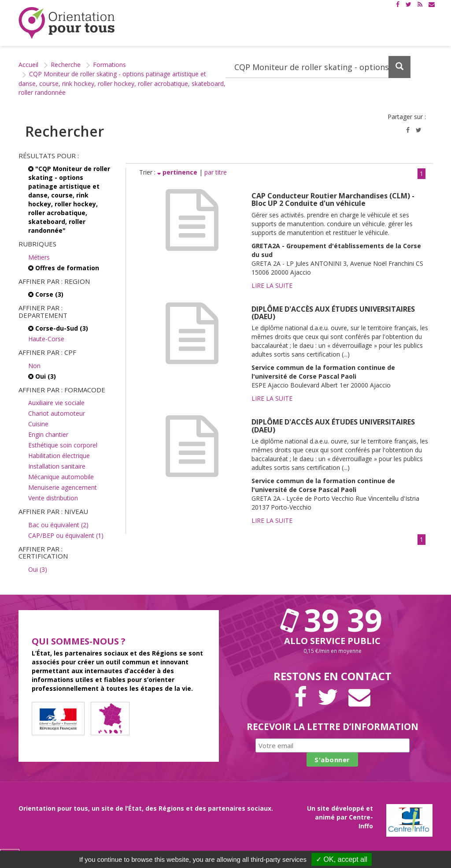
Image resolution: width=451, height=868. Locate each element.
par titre (216, 172)
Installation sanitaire (57, 466)
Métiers (39, 257)
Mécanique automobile (61, 477)
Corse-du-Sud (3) (58, 328)
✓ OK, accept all (342, 859)
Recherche (66, 65)
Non (34, 366)
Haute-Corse (46, 339)
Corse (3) (46, 294)
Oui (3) (42, 376)
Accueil (28, 65)
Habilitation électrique (59, 456)
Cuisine (38, 424)
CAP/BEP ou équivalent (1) (66, 535)
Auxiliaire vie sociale (56, 403)
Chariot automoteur (57, 413)
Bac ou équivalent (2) (58, 525)
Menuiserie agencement (63, 487)
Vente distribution (53, 498)
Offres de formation (64, 268)
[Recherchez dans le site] (318, 67)
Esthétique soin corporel (63, 445)
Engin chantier (48, 434)
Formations (109, 65)
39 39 (333, 620)
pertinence (178, 172)
